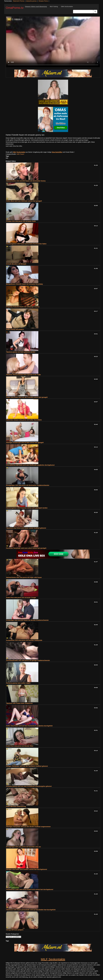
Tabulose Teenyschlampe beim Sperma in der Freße (23, 375)
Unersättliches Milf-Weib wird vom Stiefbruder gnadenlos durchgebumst (30, 465)
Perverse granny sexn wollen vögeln (18, 683)
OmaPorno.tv (15, 8)
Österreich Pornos (19, 1)
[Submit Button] (95, 12)
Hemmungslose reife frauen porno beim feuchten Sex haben (26, 244)
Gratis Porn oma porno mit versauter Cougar (21, 598)
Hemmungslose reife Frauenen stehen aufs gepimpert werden (27, 508)
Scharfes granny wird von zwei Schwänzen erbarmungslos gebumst (29, 786)
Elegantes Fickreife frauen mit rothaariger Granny (23, 307)
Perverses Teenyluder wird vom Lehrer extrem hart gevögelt (26, 548)
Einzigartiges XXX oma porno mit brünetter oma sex (23, 847)
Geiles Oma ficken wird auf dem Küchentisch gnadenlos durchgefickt (29, 726)
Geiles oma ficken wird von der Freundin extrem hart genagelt (27, 397)
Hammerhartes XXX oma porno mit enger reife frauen (24, 577)
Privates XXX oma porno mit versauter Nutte (21, 221)
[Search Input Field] (83, 12)
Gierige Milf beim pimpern (15, 930)
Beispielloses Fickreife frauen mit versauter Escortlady (24, 284)
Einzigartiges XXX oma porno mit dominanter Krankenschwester (28, 485)
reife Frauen (20, 154)
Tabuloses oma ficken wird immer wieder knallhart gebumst (26, 528)
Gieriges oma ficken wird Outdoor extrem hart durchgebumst (27, 869)
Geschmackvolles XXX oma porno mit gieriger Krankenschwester (28, 660)
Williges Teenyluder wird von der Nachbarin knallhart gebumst (27, 766)
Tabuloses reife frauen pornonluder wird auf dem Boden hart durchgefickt (31, 910)
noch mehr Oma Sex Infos (14, 146)
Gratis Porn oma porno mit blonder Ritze (20, 746)
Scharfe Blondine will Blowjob (16, 264)
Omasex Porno (43, 1)
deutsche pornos (31, 1)
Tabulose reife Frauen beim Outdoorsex (19, 703)
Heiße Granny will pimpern (15, 329)
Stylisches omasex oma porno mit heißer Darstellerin (24, 420)
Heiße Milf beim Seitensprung (16, 806)
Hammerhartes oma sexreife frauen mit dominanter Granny (26, 181)
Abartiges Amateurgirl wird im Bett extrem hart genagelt (25, 443)
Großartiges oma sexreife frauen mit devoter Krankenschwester (27, 620)
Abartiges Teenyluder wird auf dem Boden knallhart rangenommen (28, 827)
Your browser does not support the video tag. (53, 42)
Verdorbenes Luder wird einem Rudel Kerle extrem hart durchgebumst (30, 889)
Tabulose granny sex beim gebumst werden (21, 352)
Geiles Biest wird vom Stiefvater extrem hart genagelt (24, 201)
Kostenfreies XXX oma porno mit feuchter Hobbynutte (24, 640)
